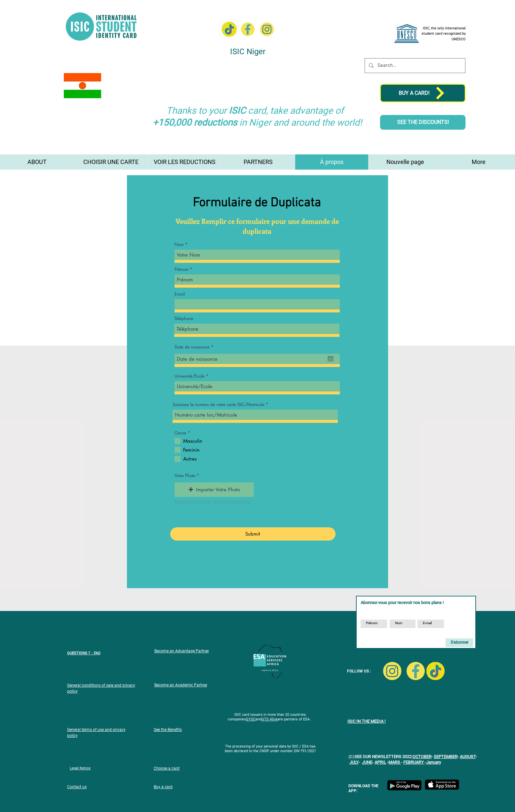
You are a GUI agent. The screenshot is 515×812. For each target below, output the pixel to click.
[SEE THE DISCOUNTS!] (423, 122)
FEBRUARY (414, 762)
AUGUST (468, 757)
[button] (214, 490)
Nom (179, 244)
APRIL (380, 762)
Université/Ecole (190, 376)
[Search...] (414, 66)
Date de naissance (195, 347)
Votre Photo (185, 476)
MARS (395, 762)
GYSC (251, 719)
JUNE (367, 762)
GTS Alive (270, 719)
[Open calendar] (331, 359)
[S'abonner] (459, 643)
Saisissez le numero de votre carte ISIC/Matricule (218, 405)
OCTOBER (422, 757)
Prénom (181, 269)
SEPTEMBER (446, 757)
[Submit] (253, 534)
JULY (354, 762)
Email (180, 294)
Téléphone (184, 319)
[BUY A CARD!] (423, 93)
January (434, 762)
